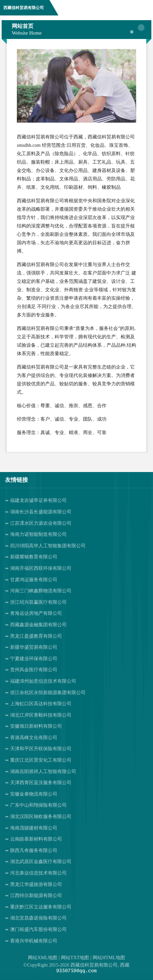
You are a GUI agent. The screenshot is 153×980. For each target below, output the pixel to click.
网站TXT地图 (75, 958)
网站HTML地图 (109, 958)
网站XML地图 (43, 958)
